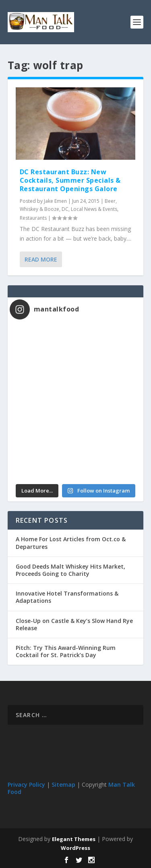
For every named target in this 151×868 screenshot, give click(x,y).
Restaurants (33, 218)
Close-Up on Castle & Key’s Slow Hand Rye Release (74, 624)
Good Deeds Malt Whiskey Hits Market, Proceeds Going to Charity (70, 570)
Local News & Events (94, 209)
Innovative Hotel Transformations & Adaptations (67, 597)
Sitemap (63, 784)
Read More (41, 259)
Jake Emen (55, 201)
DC (65, 209)
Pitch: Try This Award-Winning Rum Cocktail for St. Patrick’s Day (66, 651)
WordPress (75, 848)
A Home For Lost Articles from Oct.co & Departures (71, 543)
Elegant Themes (74, 839)
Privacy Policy (26, 784)
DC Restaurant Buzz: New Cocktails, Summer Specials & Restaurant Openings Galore (70, 180)
